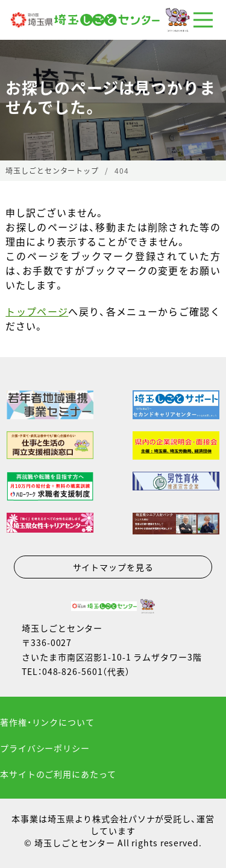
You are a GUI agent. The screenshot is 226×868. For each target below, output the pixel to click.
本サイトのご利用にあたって (58, 774)
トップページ (37, 311)
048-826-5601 (73, 671)
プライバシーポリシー (45, 748)
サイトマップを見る (113, 567)
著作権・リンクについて (47, 722)
